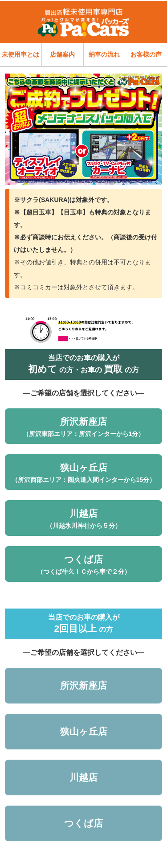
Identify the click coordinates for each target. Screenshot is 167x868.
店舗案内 (62, 54)
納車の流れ (104, 54)
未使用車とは (20, 54)
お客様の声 (146, 54)
